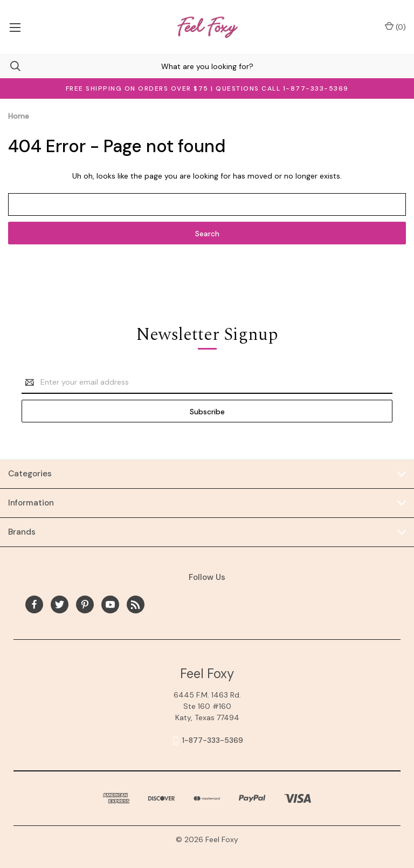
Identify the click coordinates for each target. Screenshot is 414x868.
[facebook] (34, 604)
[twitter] (60, 604)
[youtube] (110, 604)
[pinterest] (85, 604)
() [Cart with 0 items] (395, 27)
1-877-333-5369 (213, 740)
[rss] (136, 604)
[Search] (10, 66)
